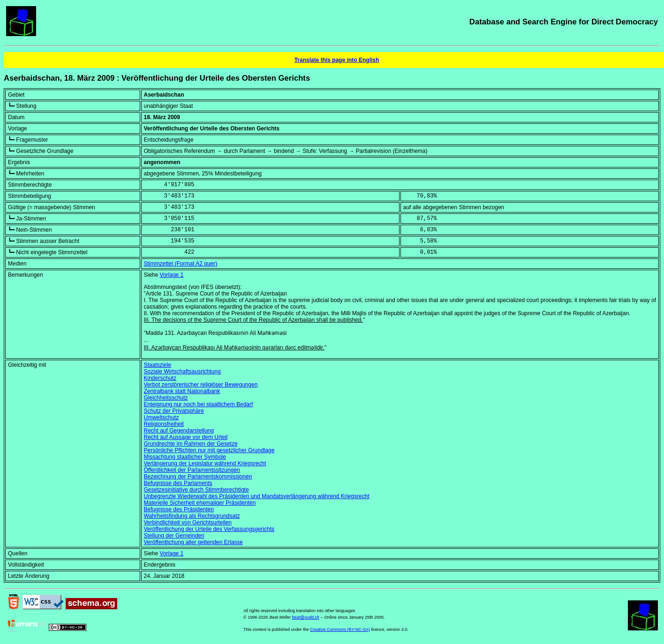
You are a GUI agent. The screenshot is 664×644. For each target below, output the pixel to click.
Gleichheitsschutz (166, 398)
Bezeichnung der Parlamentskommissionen (198, 477)
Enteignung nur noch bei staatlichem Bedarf (199, 404)
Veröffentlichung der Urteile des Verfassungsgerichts (209, 529)
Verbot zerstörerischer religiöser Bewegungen (201, 385)
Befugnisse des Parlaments (178, 483)
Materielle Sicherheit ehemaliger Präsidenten (200, 503)
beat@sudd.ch (306, 617)
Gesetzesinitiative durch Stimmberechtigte (196, 490)
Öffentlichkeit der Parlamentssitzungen (192, 470)
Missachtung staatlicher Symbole (185, 457)
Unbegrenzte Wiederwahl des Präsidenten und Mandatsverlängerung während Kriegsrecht (257, 496)
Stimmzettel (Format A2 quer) (181, 264)
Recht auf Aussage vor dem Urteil (186, 437)
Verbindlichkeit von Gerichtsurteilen (188, 523)
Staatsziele (158, 365)
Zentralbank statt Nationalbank (182, 391)
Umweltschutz (162, 417)
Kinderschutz (160, 378)
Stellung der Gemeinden (174, 536)
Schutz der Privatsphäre (174, 411)
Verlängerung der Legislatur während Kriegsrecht (205, 463)
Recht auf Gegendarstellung (179, 431)
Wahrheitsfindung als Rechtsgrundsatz (192, 516)
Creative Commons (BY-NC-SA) (340, 629)
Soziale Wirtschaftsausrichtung (182, 371)
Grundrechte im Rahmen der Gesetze (191, 444)
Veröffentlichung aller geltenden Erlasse (193, 542)
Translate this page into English (337, 60)
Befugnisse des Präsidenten (179, 509)
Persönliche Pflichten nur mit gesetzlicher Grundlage (209, 450)
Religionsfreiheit (164, 424)
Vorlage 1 (172, 275)
